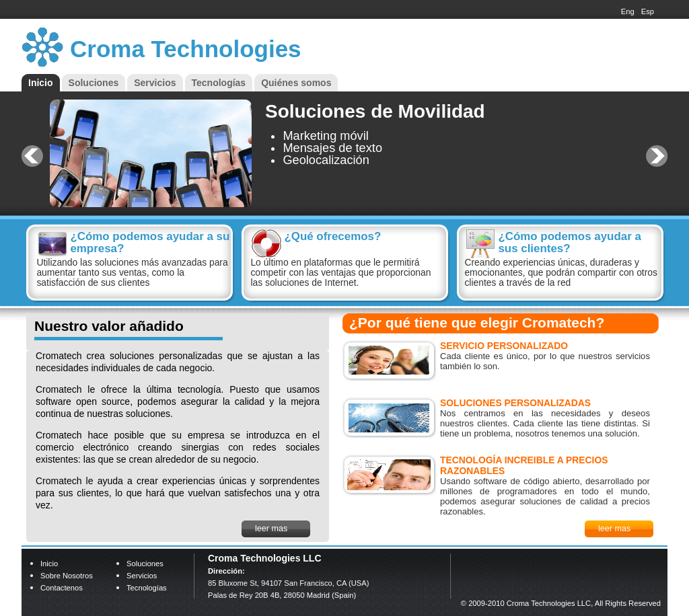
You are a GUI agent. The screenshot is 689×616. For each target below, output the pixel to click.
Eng (628, 11)
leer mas (271, 529)
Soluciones (94, 83)
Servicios (155, 83)
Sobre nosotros (67, 576)
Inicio (41, 83)
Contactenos (62, 588)
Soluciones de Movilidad (375, 111)
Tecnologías (219, 83)
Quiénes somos (296, 83)
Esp (648, 11)
